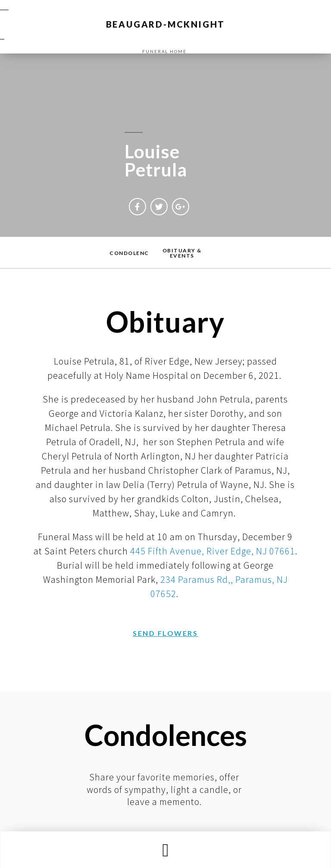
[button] (165, 850)
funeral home (164, 51)
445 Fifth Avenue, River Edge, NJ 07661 (213, 551)
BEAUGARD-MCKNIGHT (166, 24)
